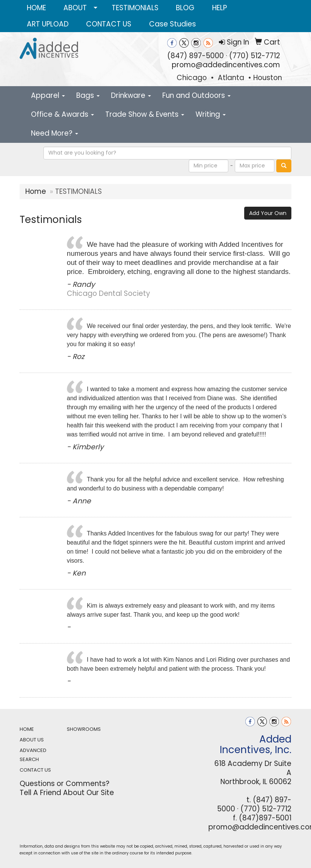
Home (36, 191)
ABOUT (75, 8)
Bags (88, 95)
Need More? (55, 133)
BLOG (185, 8)
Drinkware (131, 95)
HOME (36, 8)
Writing (211, 114)
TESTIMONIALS (135, 8)
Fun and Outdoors (196, 95)
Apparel (48, 95)
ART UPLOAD (48, 24)
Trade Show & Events (145, 114)
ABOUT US (32, 740)
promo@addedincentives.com (226, 65)
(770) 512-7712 (255, 56)
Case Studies (172, 24)
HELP (219, 8)
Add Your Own (268, 213)
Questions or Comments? (65, 784)
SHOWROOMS (84, 729)
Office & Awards (62, 114)
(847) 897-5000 (196, 56)
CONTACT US (109, 24)
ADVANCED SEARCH (33, 755)
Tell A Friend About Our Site (67, 793)
